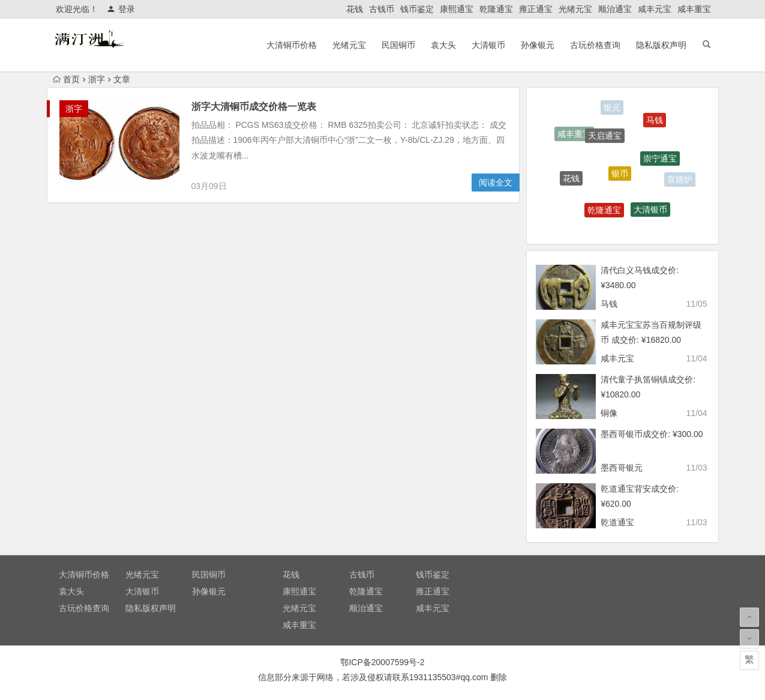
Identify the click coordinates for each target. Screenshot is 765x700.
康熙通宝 (457, 9)
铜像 (609, 413)
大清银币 (488, 45)
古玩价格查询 (595, 45)
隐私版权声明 (661, 45)
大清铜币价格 (292, 45)
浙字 (97, 79)
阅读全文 (496, 183)
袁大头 (443, 45)
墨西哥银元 (622, 468)
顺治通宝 (615, 9)
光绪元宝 (575, 9)
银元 (612, 108)
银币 (620, 176)
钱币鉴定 (417, 9)
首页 (66, 79)
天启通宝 (605, 137)
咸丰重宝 (694, 9)
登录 (121, 9)
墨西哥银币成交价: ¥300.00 (652, 434)
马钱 (655, 121)
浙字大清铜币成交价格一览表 (254, 107)
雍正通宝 (536, 9)
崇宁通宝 (660, 160)
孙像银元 (538, 45)
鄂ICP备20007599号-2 (382, 662)
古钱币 (382, 9)
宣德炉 (680, 180)
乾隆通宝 (496, 9)
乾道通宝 (617, 522)
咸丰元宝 (655, 9)
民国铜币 (398, 45)
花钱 (355, 9)
